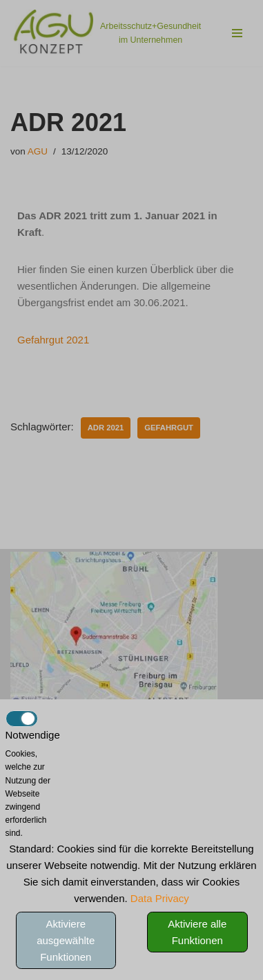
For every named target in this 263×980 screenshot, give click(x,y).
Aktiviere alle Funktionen (197, 932)
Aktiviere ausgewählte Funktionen (66, 940)
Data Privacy (160, 898)
